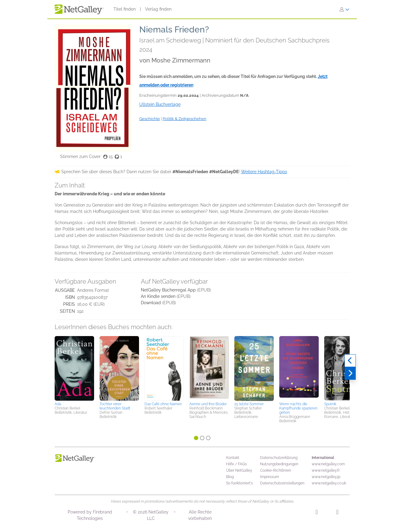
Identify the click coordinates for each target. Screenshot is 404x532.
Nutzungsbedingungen (279, 464)
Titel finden (125, 9)
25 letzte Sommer (249, 404)
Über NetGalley (239, 470)
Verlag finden (158, 9)
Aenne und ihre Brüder (208, 404)
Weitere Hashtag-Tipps (264, 172)
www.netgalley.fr (326, 470)
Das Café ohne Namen (163, 404)
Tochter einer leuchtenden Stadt (115, 406)
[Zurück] (350, 361)
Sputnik (330, 404)
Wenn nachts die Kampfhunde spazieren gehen (298, 408)
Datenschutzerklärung (279, 458)
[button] (74, 368)
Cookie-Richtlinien (276, 470)
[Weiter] (350, 373)
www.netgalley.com (328, 464)
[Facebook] (337, 513)
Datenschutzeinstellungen (282, 483)
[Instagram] (317, 513)
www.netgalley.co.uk (329, 483)
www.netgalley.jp (326, 477)
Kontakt (233, 458)
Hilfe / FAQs (236, 464)
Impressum (270, 477)
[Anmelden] (345, 9)
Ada (58, 404)
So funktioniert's (239, 483)
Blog (230, 477)
